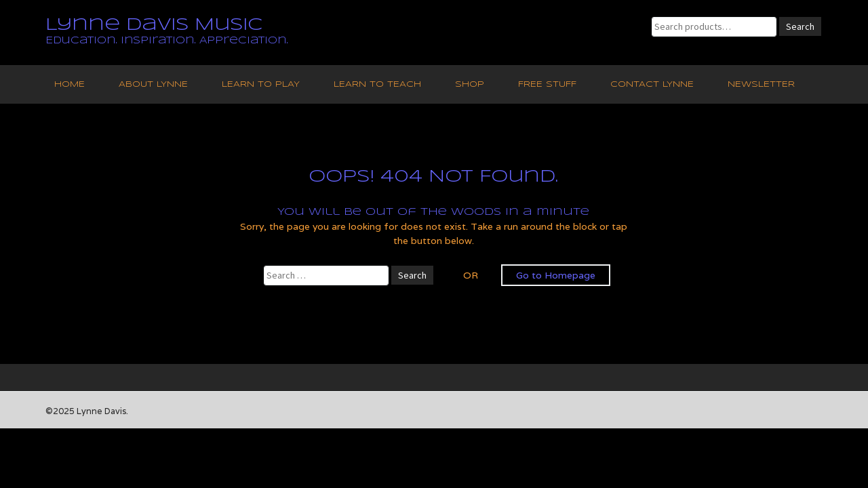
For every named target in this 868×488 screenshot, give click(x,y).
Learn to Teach (377, 84)
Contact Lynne (652, 84)
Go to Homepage (556, 275)
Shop (470, 84)
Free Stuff (547, 84)
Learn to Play (261, 84)
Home (70, 84)
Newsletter (761, 84)
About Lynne (153, 84)
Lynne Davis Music (154, 25)
